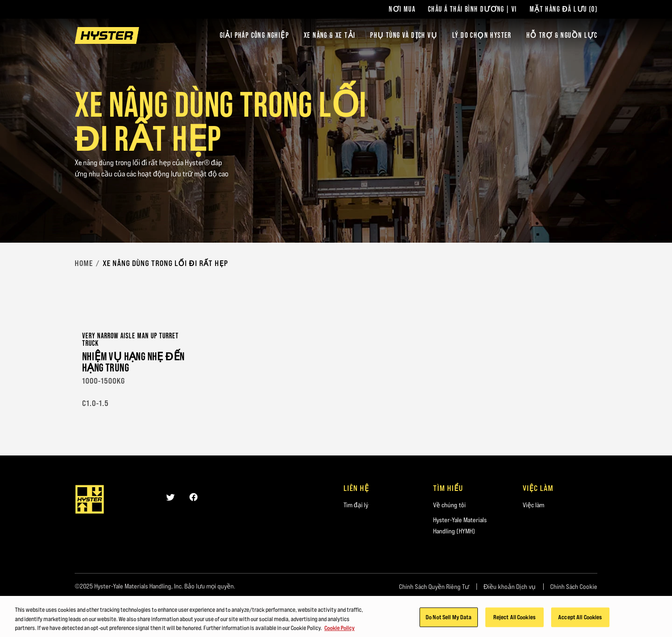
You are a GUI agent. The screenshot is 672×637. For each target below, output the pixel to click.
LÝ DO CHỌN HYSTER (482, 35)
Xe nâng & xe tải (329, 35)
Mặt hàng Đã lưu (563, 9)
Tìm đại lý (356, 505)
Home (84, 263)
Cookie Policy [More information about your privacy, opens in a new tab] (339, 630)
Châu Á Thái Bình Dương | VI (472, 9)
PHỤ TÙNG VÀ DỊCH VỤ (404, 35)
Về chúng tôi (449, 505)
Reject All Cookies (514, 619)
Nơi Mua (402, 9)
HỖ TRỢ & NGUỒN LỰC (562, 35)
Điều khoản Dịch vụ (510, 587)
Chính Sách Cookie (574, 587)
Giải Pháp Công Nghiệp (254, 35)
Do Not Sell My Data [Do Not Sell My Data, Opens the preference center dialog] (448, 619)
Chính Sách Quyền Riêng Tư (434, 587)
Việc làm (533, 505)
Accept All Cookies (580, 619)
